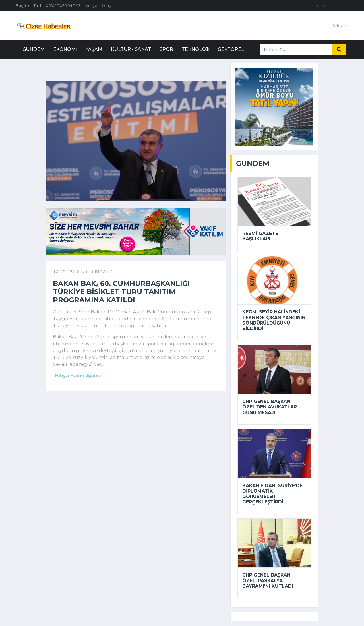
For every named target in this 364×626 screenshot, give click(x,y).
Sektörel (231, 49)
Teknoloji (196, 49)
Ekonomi (65, 49)
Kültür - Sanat (131, 49)
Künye (91, 6)
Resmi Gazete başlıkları (260, 236)
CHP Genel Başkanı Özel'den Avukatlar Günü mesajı (270, 407)
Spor (166, 49)
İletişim (109, 6)
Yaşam (94, 49)
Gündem (34, 49)
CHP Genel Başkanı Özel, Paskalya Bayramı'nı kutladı (268, 580)
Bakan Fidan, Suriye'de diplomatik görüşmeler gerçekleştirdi (272, 494)
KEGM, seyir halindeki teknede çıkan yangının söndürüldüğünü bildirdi (274, 320)
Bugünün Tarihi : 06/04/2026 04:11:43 (48, 6)
